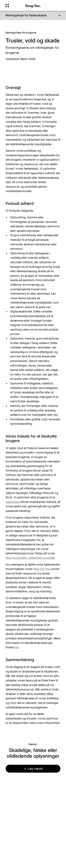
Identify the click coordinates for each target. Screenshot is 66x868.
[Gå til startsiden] (33, 6)
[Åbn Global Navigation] (13, 6)
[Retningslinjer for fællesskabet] (33, 15)
